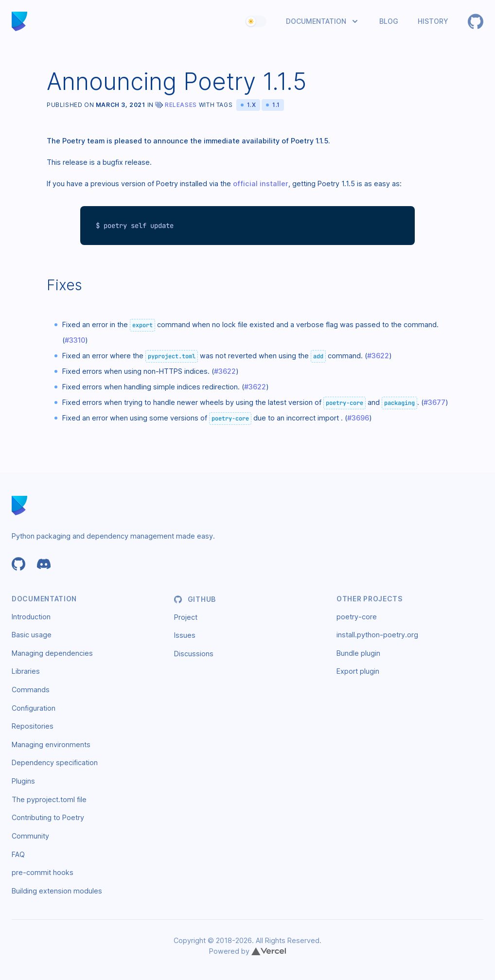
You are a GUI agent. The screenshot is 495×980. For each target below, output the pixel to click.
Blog (389, 21)
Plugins (23, 781)
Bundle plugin (358, 653)
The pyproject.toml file (49, 799)
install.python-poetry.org (377, 635)
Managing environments (51, 744)
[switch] (256, 21)
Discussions (194, 654)
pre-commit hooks (43, 872)
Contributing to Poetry (48, 817)
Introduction (31, 617)
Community (30, 836)
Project (186, 617)
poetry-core (357, 617)
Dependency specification (55, 762)
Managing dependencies (52, 653)
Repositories (33, 726)
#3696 (358, 418)
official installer (261, 184)
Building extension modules (57, 891)
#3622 (378, 356)
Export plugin (358, 671)
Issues (185, 635)
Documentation (316, 21)
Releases (181, 105)
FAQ (18, 854)
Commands (31, 690)
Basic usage (32, 635)
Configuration (34, 708)
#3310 (75, 340)
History (433, 21)
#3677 (434, 402)
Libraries (26, 671)
